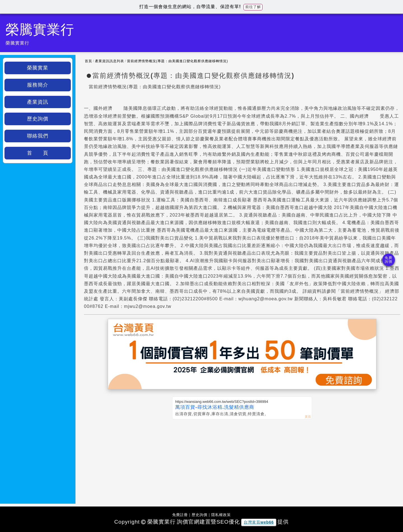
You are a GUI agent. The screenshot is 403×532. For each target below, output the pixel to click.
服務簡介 (38, 85)
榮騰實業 (38, 68)
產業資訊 (38, 102)
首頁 (88, 61)
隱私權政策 (221, 515)
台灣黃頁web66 (259, 522)
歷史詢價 (38, 119)
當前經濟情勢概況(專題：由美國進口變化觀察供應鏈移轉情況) (178, 61)
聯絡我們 (38, 136)
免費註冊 (180, 515)
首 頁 (38, 153)
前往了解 (253, 7)
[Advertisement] (242, 461)
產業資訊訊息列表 (109, 61)
